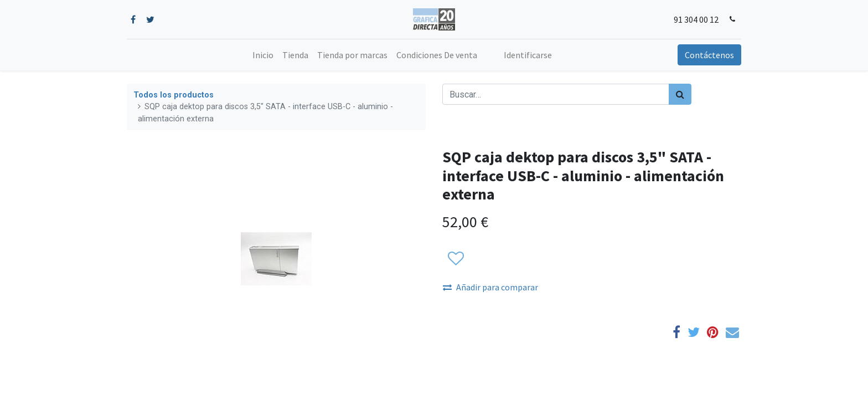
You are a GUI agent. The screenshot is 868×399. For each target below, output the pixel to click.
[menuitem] (263, 55)
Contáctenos (709, 55)
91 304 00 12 (696, 19)
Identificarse (528, 55)
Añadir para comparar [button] (490, 287)
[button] (455, 259)
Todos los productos (174, 95)
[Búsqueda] (680, 94)
